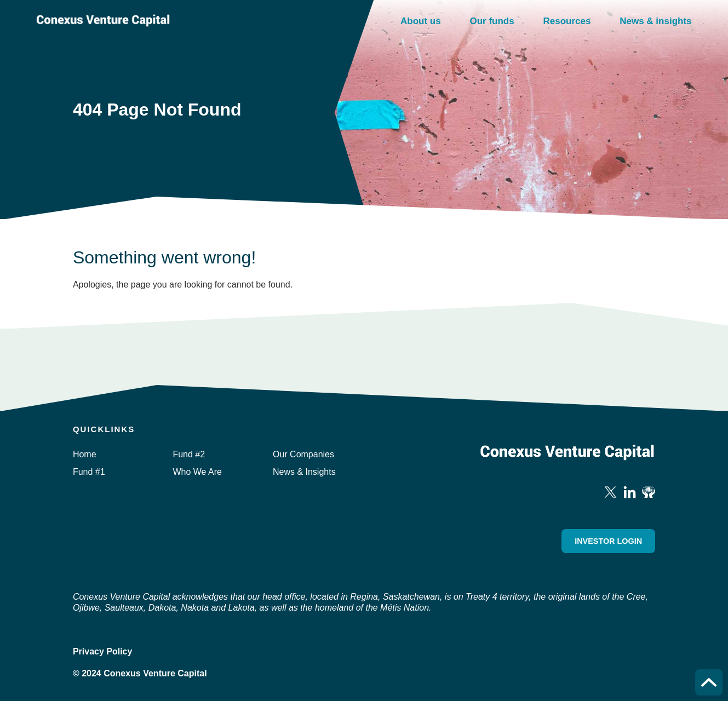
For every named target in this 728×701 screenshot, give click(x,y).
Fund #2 (189, 454)
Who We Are (197, 472)
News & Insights (304, 472)
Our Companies (303, 454)
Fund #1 (89, 472)
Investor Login (608, 541)
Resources (567, 21)
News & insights (655, 21)
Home (85, 454)
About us (421, 21)
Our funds (492, 21)
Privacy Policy (103, 651)
